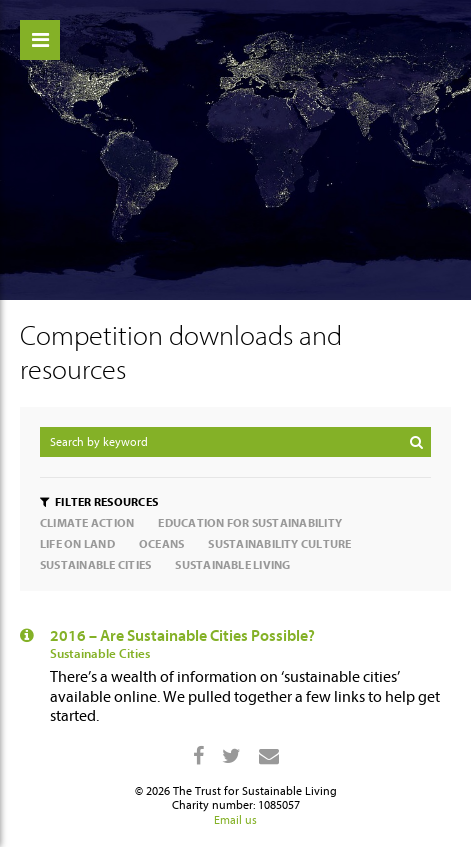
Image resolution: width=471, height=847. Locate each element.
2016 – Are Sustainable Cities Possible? (182, 636)
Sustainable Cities (100, 653)
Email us (235, 820)
